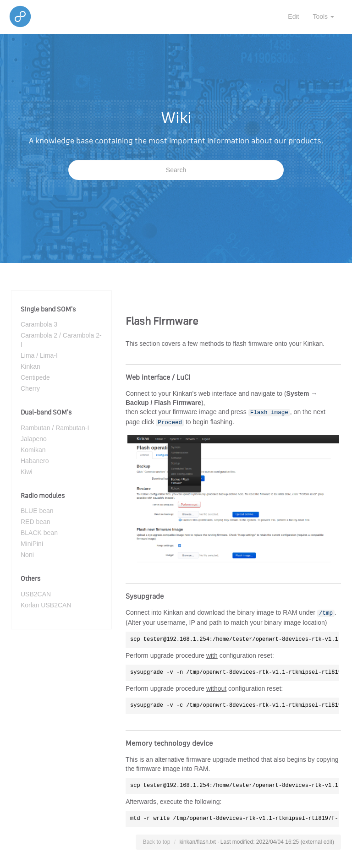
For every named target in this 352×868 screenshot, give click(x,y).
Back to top (156, 842)
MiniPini (32, 544)
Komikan (33, 450)
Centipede (35, 377)
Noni (27, 555)
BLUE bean (37, 511)
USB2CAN (36, 594)
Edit (293, 16)
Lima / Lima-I (39, 355)
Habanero (35, 461)
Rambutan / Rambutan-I (55, 428)
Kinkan (30, 366)
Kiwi (27, 472)
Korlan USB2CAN (46, 605)
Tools (323, 16)
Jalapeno (34, 439)
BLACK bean (39, 533)
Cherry (30, 388)
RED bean (36, 522)
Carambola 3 (39, 324)
